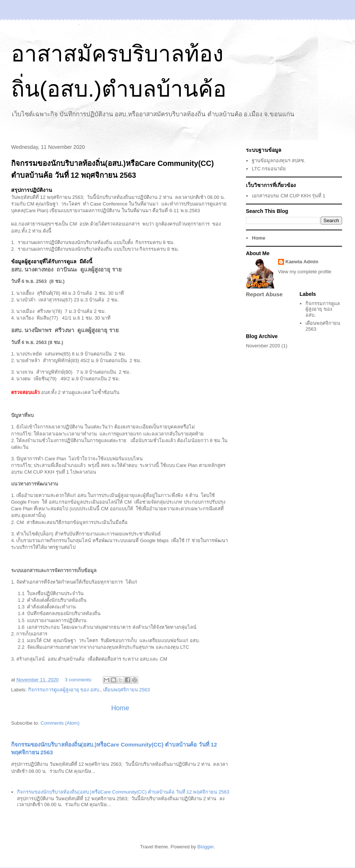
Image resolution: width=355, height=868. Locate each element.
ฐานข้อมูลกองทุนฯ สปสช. (278, 161)
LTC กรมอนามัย (269, 169)
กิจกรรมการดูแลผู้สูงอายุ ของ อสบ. (64, 690)
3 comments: (79, 680)
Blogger (206, 847)
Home (120, 708)
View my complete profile (305, 272)
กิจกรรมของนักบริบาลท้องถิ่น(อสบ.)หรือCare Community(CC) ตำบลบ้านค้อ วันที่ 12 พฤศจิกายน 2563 (123, 792)
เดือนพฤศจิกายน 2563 (127, 690)
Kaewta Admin (302, 262)
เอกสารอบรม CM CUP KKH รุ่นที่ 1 (288, 196)
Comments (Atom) (60, 723)
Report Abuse (264, 294)
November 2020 (263, 346)
